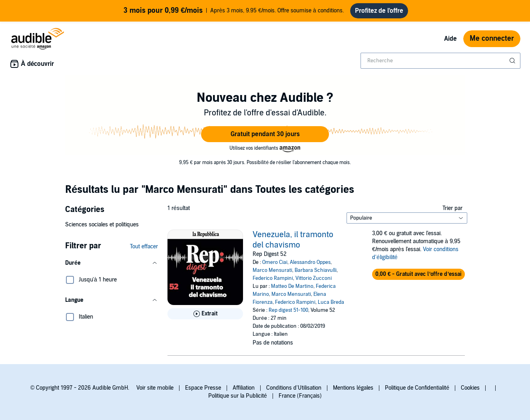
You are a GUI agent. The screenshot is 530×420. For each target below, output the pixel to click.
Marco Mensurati (272, 270)
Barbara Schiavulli (316, 270)
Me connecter (492, 39)
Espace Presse (203, 388)
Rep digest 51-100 (288, 310)
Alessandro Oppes (310, 262)
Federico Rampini (273, 278)
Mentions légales (353, 388)
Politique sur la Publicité (238, 396)
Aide (450, 39)
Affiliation (244, 388)
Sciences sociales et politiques (102, 225)
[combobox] (440, 61)
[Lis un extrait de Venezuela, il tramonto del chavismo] (205, 314)
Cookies (470, 388)
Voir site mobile (155, 388)
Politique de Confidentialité (417, 388)
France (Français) (300, 396)
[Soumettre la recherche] (513, 61)
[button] (265, 134)
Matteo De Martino (292, 286)
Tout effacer (144, 247)
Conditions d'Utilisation (294, 388)
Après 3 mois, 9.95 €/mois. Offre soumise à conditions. (233, 11)
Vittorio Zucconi (314, 278)
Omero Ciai (275, 262)
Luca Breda (331, 302)
